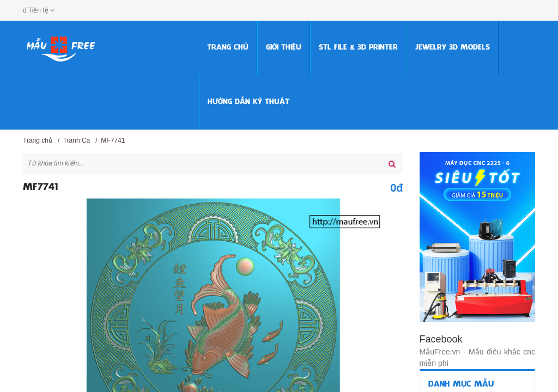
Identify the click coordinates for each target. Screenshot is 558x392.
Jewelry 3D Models (453, 48)
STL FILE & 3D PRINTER (358, 48)
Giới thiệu (284, 48)
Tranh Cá (77, 140)
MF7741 (113, 140)
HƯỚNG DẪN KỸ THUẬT (248, 102)
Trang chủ (228, 48)
